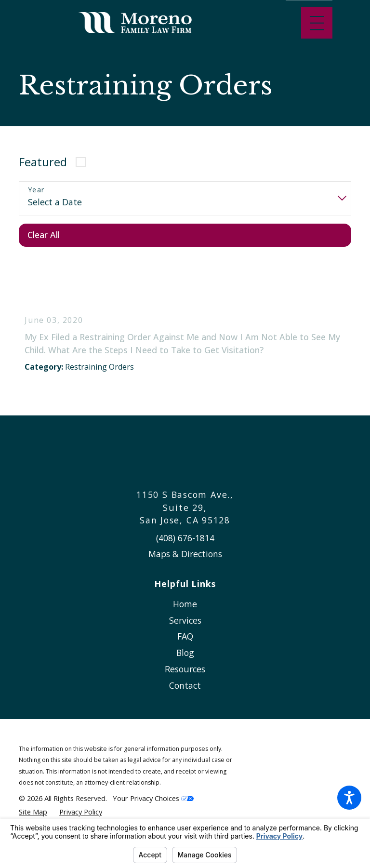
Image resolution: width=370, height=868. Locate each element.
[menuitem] (185, 612)
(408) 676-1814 (185, 545)
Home (185, 611)
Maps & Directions (185, 561)
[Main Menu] (317, 23)
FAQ (185, 644)
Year (36, 190)
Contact (185, 693)
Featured (43, 162)
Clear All (44, 235)
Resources (185, 676)
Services (185, 628)
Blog (185, 660)
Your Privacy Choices (153, 806)
